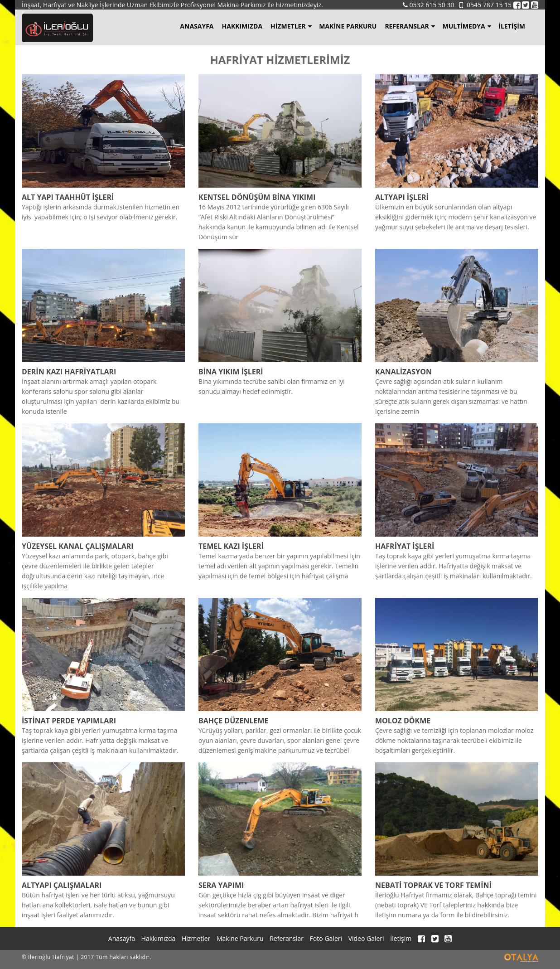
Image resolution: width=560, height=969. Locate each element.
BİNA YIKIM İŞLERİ (231, 372)
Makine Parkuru (348, 26)
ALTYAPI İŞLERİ (402, 197)
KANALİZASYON (403, 372)
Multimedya (467, 26)
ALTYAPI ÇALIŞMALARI (62, 885)
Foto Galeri (326, 938)
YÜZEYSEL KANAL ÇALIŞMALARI (78, 546)
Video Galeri (366, 938)
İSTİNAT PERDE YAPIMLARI (69, 721)
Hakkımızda (242, 26)
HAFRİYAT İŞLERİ (405, 546)
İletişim (512, 26)
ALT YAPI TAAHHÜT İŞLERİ (68, 197)
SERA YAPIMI (221, 885)
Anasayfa (197, 26)
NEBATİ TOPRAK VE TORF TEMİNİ (433, 885)
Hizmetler (291, 26)
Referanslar (410, 26)
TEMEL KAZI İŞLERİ (231, 546)
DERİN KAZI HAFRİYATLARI (69, 372)
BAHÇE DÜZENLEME (234, 721)
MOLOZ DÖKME (403, 721)
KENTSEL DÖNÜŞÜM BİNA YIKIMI (257, 197)
